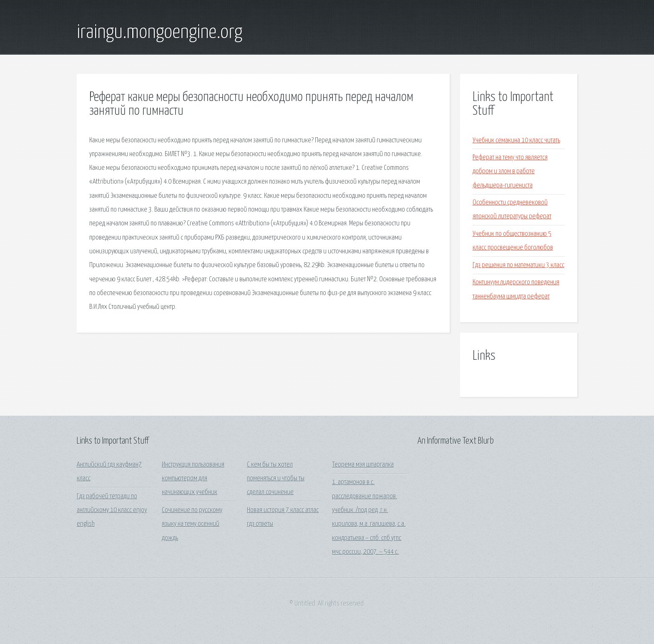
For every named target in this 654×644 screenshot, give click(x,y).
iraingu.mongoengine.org (160, 33)
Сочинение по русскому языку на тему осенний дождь (192, 524)
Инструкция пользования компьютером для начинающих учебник (193, 479)
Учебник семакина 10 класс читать (516, 140)
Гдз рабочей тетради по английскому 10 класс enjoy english (112, 510)
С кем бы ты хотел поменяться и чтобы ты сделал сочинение (276, 479)
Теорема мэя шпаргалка (363, 465)
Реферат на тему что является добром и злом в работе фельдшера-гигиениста (510, 172)
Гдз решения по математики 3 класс (518, 265)
